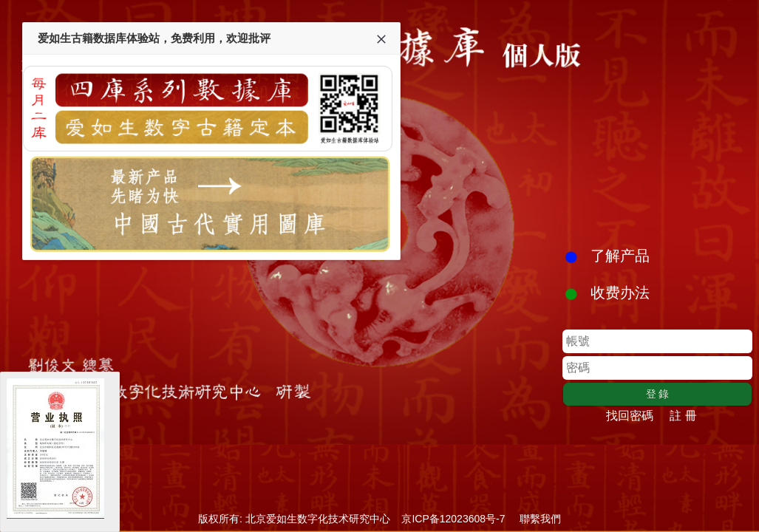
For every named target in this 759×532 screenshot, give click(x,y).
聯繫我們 (540, 519)
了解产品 (620, 256)
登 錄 (658, 394)
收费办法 (620, 293)
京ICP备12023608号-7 (454, 519)
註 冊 (683, 416)
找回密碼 (630, 416)
